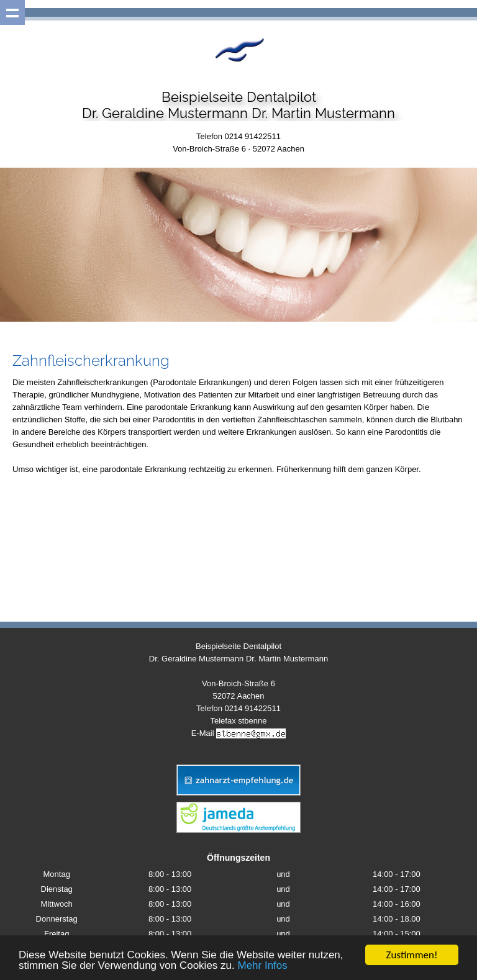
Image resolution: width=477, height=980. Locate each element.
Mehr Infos (262, 966)
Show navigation (12, 12)
